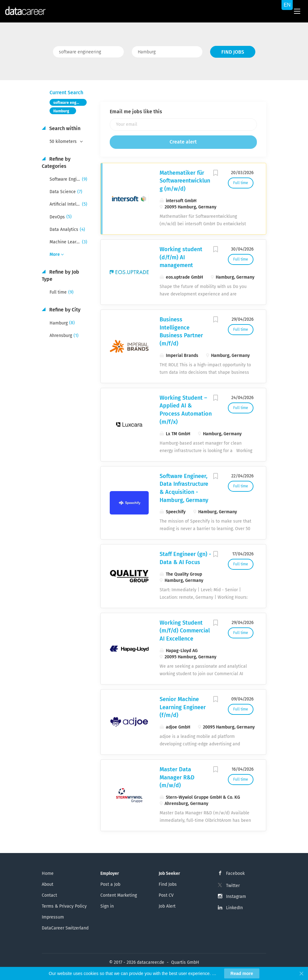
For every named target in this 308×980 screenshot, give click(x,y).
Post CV (166, 895)
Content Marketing (119, 895)
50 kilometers (64, 141)
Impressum (53, 917)
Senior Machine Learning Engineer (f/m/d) (183, 707)
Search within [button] (64, 128)
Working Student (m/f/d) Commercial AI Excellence (185, 631)
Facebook (235, 873)
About (48, 884)
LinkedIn (234, 908)
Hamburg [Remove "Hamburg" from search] (61, 111)
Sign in (107, 906)
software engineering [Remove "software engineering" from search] (70, 103)
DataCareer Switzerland (65, 928)
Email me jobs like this (136, 112)
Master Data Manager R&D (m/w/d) (177, 777)
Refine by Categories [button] (56, 163)
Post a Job (110, 884)
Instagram (236, 897)
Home (48, 873)
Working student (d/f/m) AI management (181, 257)
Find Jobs (233, 52)
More (55, 254)
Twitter (233, 886)
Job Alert (167, 906)
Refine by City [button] (64, 310)
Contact (49, 895)
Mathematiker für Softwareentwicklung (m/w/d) (185, 181)
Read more (242, 973)
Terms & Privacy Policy (64, 906)
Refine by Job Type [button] (60, 275)
